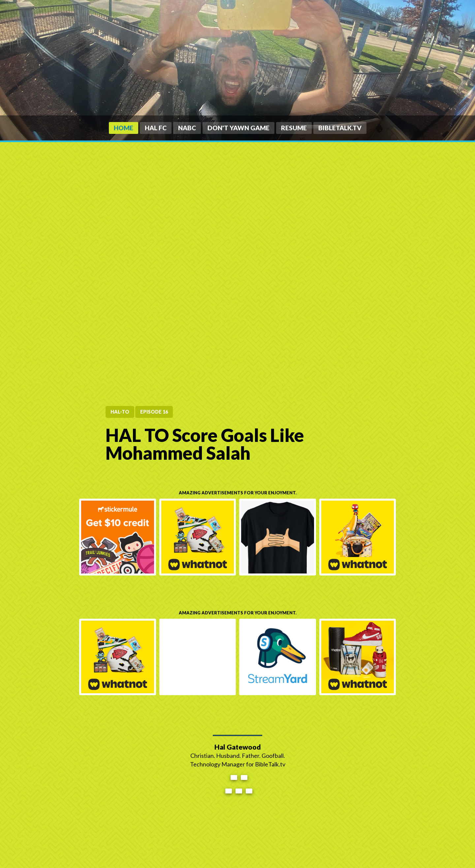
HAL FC (156, 128)
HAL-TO (120, 412)
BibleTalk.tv (340, 128)
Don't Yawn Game (238, 128)
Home (124, 128)
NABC (187, 128)
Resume (294, 128)
